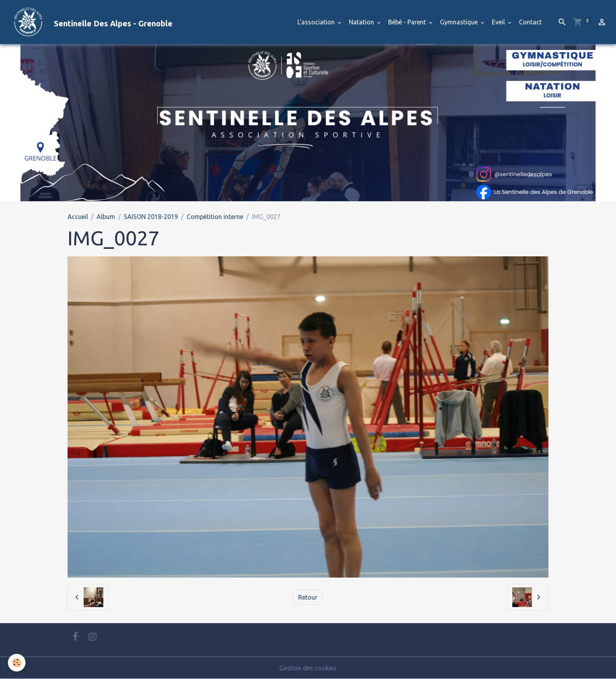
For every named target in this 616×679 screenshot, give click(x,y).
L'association (317, 22)
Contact (530, 22)
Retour (308, 597)
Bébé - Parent (408, 22)
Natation (362, 22)
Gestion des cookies (308, 668)
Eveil (499, 22)
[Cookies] (17, 663)
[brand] (89, 22)
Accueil (78, 217)
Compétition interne (215, 217)
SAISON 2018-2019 (151, 217)
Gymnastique (460, 22)
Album (106, 217)
